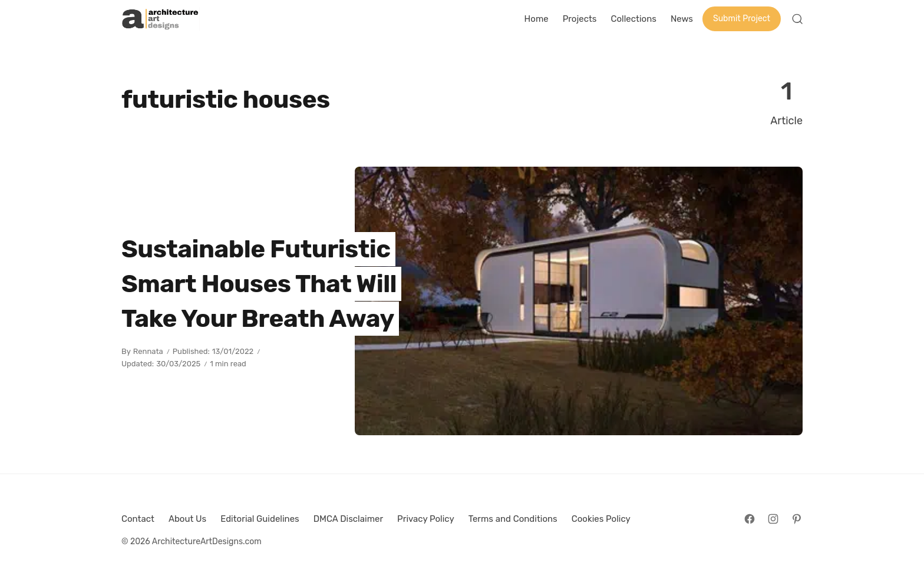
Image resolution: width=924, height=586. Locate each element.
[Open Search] (797, 19)
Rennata (148, 351)
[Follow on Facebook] (750, 519)
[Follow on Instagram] (773, 519)
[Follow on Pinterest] (797, 519)
